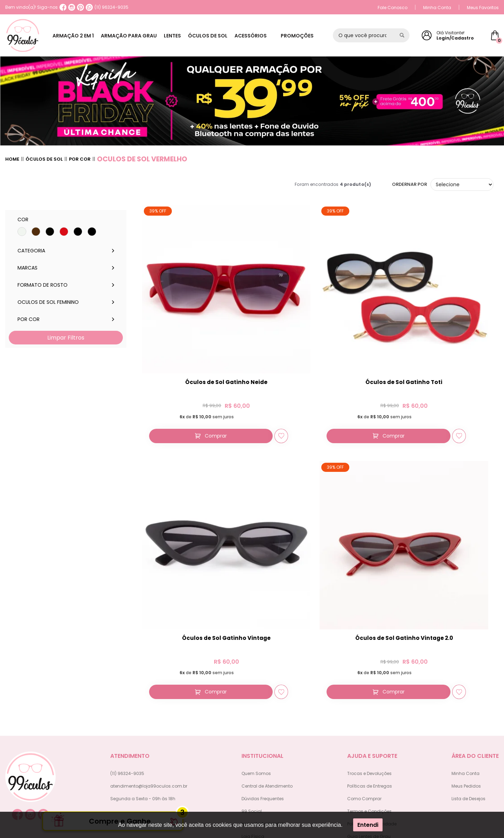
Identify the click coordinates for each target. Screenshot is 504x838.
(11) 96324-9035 (107, 7)
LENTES (178, 36)
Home (12, 159)
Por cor (80, 159)
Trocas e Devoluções (369, 661)
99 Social (252, 699)
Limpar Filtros (66, 338)
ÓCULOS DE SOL (216, 36)
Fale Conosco (393, 8)
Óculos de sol (44, 159)
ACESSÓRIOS (261, 36)
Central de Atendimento (267, 673)
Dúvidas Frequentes (263, 686)
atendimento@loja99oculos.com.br (149, 673)
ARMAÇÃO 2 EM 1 (74, 36)
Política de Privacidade (372, 711)
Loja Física (253, 724)
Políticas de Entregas (370, 673)
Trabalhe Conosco (262, 736)
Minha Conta (437, 8)
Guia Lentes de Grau (369, 724)
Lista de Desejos (468, 686)
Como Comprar (364, 686)
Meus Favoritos (483, 8)
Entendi (368, 825)
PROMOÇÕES (303, 36)
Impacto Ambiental (262, 711)
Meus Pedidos (466, 673)
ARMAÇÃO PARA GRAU (132, 36)
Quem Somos (256, 661)
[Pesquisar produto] (402, 35)
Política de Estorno (367, 736)
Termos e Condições (369, 699)
